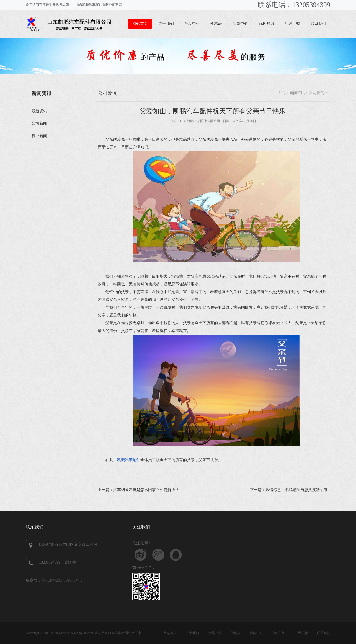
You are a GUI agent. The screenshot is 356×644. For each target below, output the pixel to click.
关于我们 (166, 24)
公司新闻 (39, 123)
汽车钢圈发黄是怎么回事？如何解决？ (146, 490)
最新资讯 (39, 111)
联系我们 (318, 24)
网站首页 (140, 24)
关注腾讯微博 (158, 555)
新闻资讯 (297, 93)
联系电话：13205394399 (294, 5)
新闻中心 (240, 24)
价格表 (216, 24)
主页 (281, 93)
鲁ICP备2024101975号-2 (62, 580)
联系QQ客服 (176, 555)
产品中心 (192, 24)
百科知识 (266, 24)
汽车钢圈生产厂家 (128, 633)
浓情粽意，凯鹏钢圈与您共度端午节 (296, 490)
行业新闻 (39, 136)
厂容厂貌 (292, 24)
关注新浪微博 (141, 555)
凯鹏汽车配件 (129, 460)
